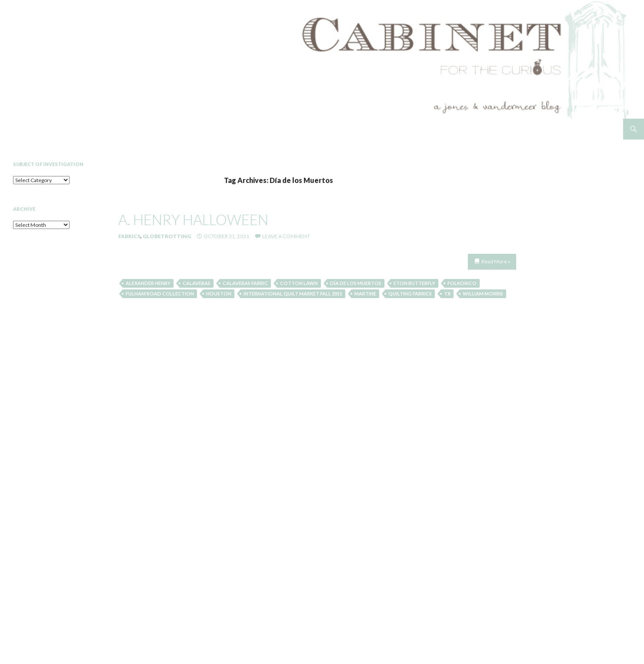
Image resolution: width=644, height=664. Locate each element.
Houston (219, 294)
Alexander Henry (148, 283)
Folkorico (462, 283)
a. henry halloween (193, 219)
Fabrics (129, 236)
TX (447, 294)
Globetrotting (167, 236)
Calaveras (197, 283)
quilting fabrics (410, 294)
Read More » (496, 261)
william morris (483, 294)
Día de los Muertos (356, 283)
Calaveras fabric (245, 283)
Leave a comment (286, 236)
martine (365, 294)
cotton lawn (299, 283)
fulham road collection (160, 294)
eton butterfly (414, 283)
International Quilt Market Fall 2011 (293, 294)
